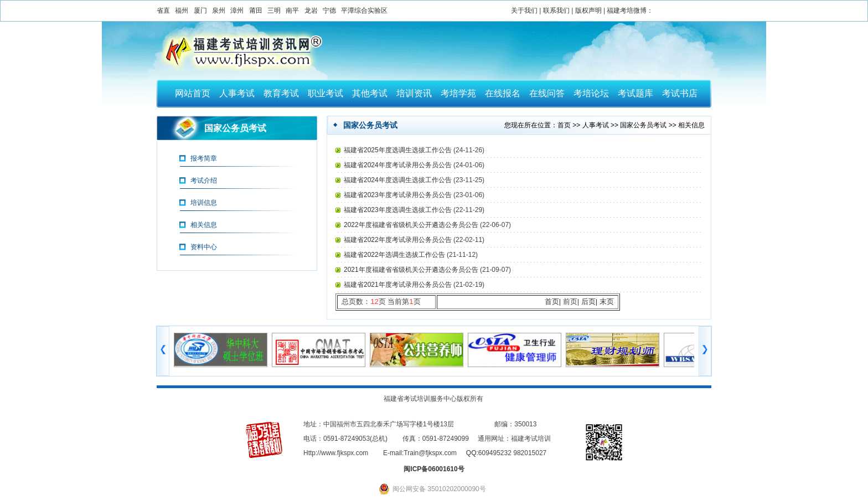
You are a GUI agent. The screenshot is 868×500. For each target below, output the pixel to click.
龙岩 (311, 11)
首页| (553, 301)
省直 (163, 11)
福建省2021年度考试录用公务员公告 (399, 285)
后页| (589, 301)
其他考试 (370, 93)
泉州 (219, 11)
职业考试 (325, 93)
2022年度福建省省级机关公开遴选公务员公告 (412, 225)
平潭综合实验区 (364, 11)
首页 (564, 125)
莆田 (256, 11)
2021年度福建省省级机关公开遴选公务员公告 (412, 270)
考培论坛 (591, 93)
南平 (292, 11)
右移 (705, 351)
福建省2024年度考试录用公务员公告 (399, 165)
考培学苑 (458, 93)
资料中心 (204, 247)
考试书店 (680, 93)
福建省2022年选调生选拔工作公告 (395, 255)
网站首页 (193, 93)
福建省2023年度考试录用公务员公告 (399, 195)
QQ (471, 453)
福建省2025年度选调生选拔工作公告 (399, 150)
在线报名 (503, 93)
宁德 (329, 11)
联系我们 (556, 11)
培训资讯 (414, 93)
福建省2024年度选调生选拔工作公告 (399, 180)
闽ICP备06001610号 (434, 469)
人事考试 (237, 93)
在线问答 (547, 93)
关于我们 (524, 11)
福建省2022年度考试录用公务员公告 (399, 240)
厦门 (200, 11)
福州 (182, 11)
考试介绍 (204, 181)
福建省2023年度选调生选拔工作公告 (399, 210)
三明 (274, 11)
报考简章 (204, 158)
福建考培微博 (627, 11)
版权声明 (588, 11)
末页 (607, 301)
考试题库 (635, 93)
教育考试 (281, 93)
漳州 (237, 11)
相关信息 (204, 225)
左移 (163, 351)
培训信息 (204, 203)
